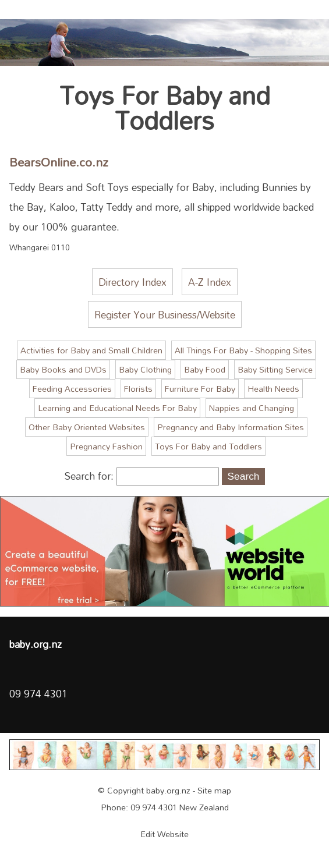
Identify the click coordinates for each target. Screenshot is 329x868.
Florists (138, 389)
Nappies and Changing (252, 408)
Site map (214, 790)
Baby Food (205, 369)
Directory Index (132, 282)
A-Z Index (210, 282)
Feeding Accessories (72, 389)
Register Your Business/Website (165, 314)
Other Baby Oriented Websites (87, 427)
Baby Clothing (145, 369)
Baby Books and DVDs (63, 369)
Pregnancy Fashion (106, 446)
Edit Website (164, 834)
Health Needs (273, 389)
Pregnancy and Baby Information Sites (231, 427)
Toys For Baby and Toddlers (208, 446)
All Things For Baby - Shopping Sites (243, 350)
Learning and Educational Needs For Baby (117, 408)
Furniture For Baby (200, 389)
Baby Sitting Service (275, 369)
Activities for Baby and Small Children (91, 350)
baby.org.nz (168, 790)
